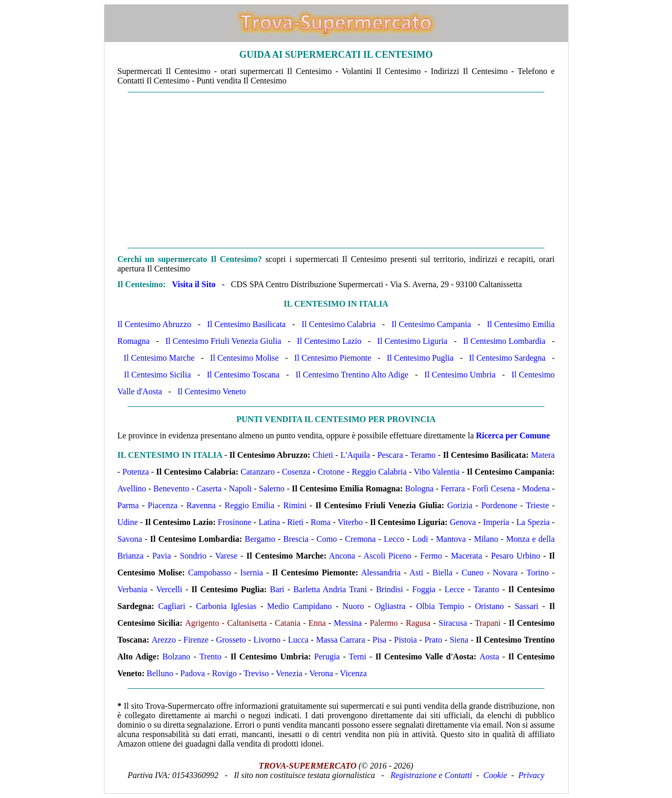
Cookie (495, 775)
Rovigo (224, 673)
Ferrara (453, 489)
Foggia (424, 589)
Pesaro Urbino (516, 556)
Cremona (360, 539)
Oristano (490, 606)
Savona (130, 539)
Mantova (451, 539)
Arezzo (164, 640)
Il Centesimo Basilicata (247, 324)
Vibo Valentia (437, 472)
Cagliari (172, 606)
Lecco (394, 539)
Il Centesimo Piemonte (333, 358)
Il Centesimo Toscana (243, 375)
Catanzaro (258, 472)
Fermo (431, 556)
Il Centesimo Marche (159, 358)
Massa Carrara (340, 640)
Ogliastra (390, 606)
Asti (417, 573)
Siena (459, 640)
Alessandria (381, 573)
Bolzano (176, 657)
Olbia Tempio (440, 606)
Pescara (390, 455)
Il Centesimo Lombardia (504, 341)
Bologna (419, 489)
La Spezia (533, 522)
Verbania (133, 589)
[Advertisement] (336, 170)
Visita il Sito (193, 284)
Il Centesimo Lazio (329, 341)
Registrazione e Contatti (432, 775)
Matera (543, 455)
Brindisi (390, 589)
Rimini (295, 505)
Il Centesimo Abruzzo (155, 324)
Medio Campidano (300, 606)
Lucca (298, 640)
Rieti (295, 522)
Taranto (486, 589)
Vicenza (353, 673)
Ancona (342, 556)
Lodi (420, 539)
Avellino (132, 489)
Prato (433, 640)
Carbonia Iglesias (226, 606)
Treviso (256, 673)
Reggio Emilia (250, 505)
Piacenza (162, 505)
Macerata (467, 556)
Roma (321, 522)
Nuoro (353, 606)
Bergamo (260, 539)
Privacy (531, 775)
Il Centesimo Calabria (339, 324)
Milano (486, 539)
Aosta (489, 657)
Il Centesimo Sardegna (507, 358)
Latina (269, 522)
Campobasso (209, 573)
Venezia (289, 673)
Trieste (538, 505)
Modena (536, 489)
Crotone (331, 472)
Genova (463, 522)
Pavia (162, 556)
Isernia (251, 573)
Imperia (496, 522)
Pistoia (406, 640)
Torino (538, 573)
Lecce (455, 589)
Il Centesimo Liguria (413, 341)
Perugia (327, 657)
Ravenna (201, 505)
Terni (358, 657)
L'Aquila (355, 455)
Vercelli (169, 589)
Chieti (323, 455)
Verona (321, 673)
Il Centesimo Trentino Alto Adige (352, 375)
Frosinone (235, 522)
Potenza (136, 472)
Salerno (272, 489)
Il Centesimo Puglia (420, 358)
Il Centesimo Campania (431, 324)
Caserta (209, 489)
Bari (277, 589)
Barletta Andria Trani (330, 589)
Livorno (267, 640)
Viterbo (350, 522)
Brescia (296, 539)
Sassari (526, 606)
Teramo (423, 455)
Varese (227, 556)
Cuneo (472, 573)
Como (327, 539)
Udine (128, 522)
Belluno (160, 673)
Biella (443, 573)
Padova (192, 673)
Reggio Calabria (379, 472)
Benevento (171, 489)
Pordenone (499, 505)
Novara (505, 573)
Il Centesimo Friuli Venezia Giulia (223, 341)
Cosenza (296, 472)
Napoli (240, 489)
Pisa (380, 640)
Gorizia (460, 505)
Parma (128, 505)
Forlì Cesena (493, 489)
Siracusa (453, 623)
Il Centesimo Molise (244, 358)
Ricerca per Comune (513, 435)
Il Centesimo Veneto (212, 391)
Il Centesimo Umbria (460, 375)
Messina (348, 623)
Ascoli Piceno (387, 556)
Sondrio (193, 556)
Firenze (196, 640)
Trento (211, 657)
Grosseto (231, 640)
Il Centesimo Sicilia (157, 375)
